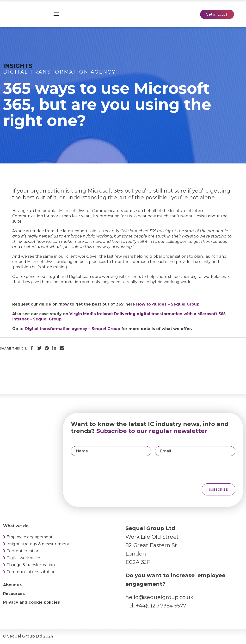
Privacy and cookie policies (31, 602)
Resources (14, 594)
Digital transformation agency (59, 72)
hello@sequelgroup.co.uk (159, 597)
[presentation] (199, 470)
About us (12, 585)
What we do (16, 526)
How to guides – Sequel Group (168, 304)
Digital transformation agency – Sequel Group (72, 329)
